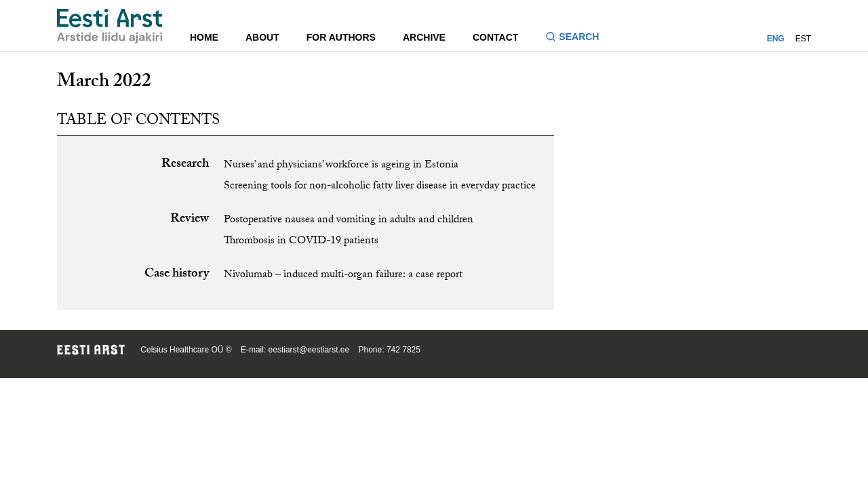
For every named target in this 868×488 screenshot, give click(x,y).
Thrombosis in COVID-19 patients (301, 242)
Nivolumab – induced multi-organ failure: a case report (343, 276)
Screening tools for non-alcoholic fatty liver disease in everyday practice (380, 187)
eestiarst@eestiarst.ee (309, 350)
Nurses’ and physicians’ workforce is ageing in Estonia (341, 166)
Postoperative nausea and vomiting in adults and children (349, 221)
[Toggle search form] (577, 38)
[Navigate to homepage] (110, 26)
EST (803, 39)
